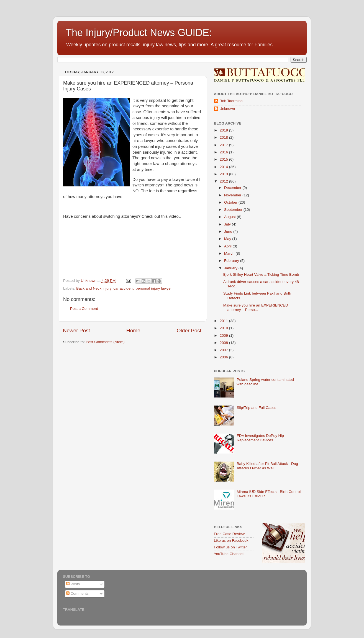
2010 (224, 328)
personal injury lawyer (154, 288)
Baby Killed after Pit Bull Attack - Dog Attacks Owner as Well (267, 466)
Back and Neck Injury (94, 288)
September (234, 210)
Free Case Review (229, 534)
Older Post (189, 331)
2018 (224, 137)
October (231, 202)
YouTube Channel (229, 554)
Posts (73, 584)
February (232, 261)
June (229, 231)
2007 (224, 350)
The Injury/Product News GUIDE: (139, 33)
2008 (224, 343)
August (230, 217)
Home (133, 331)
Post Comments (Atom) (105, 342)
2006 (224, 357)
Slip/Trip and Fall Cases (256, 408)
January (231, 268)
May (228, 239)
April (228, 246)
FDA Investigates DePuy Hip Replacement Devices (260, 438)
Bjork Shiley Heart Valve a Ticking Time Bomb (261, 274)
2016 (224, 152)
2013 (224, 174)
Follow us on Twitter (230, 547)
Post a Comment (84, 309)
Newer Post (76, 331)
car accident (123, 288)
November (233, 195)
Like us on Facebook (231, 540)
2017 (224, 145)
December (233, 188)
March (230, 253)
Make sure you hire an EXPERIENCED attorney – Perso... (256, 307)
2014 (224, 167)
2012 (224, 181)
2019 (224, 130)
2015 (224, 159)
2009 (224, 336)
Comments (77, 593)
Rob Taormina (231, 101)
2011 (224, 321)
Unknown (227, 109)
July (228, 224)
